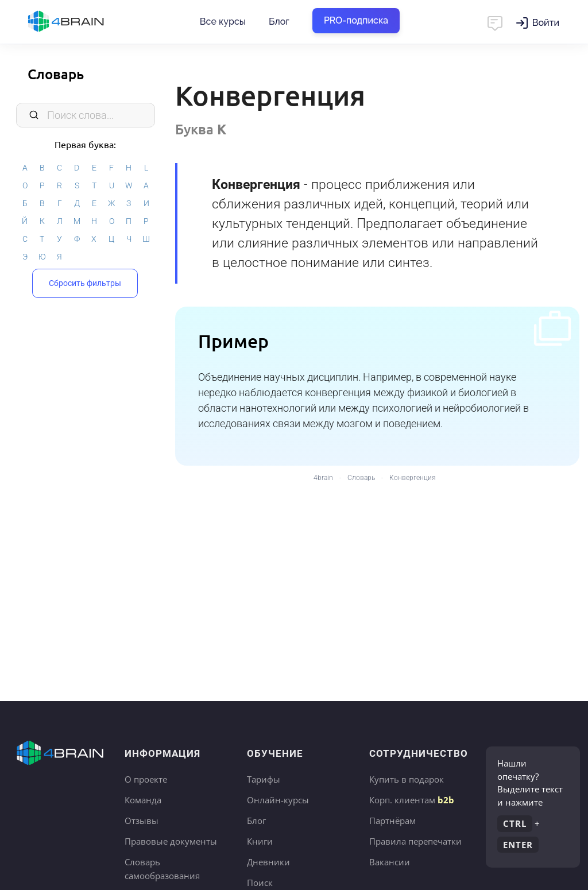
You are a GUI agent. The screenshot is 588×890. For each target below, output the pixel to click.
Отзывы (142, 821)
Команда (143, 800)
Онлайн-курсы (278, 800)
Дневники (268, 862)
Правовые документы (171, 841)
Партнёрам (392, 821)
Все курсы (223, 22)
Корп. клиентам (412, 800)
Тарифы (264, 779)
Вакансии (390, 862)
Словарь (56, 74)
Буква (201, 129)
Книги (260, 841)
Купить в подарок (407, 779)
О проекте (146, 779)
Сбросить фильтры (85, 283)
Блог (279, 22)
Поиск (260, 883)
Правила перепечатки (415, 841)
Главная (86, 22)
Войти (546, 23)
